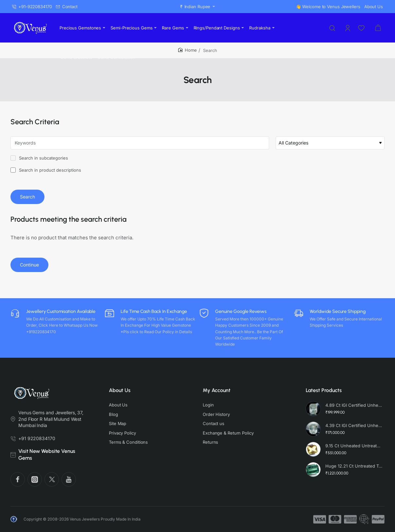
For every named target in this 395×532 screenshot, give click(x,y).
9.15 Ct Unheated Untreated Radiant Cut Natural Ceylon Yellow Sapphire (354, 446)
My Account (217, 390)
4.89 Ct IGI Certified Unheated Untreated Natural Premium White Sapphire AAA (354, 405)
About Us (120, 390)
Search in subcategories (39, 158)
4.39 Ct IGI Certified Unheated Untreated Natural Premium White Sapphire (354, 425)
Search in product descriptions (46, 170)
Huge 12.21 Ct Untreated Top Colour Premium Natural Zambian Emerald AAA (354, 466)
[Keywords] (140, 143)
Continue (29, 265)
